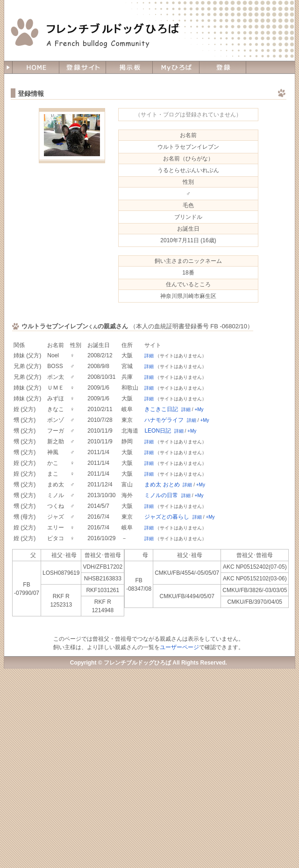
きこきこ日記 (161, 409)
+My (199, 409)
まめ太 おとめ (162, 485)
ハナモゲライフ (164, 420)
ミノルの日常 (161, 495)
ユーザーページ (179, 647)
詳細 (149, 356)
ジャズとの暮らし (167, 517)
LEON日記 (158, 431)
